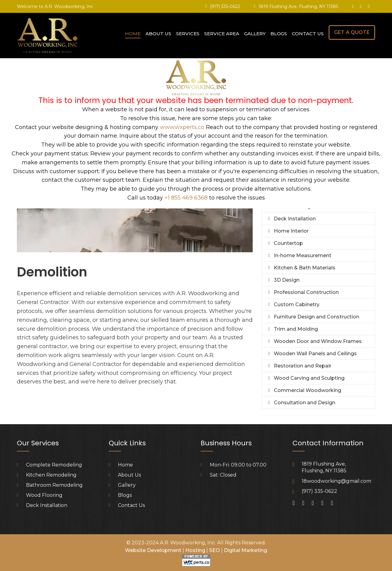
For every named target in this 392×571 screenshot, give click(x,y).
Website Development (153, 550)
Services (188, 34)
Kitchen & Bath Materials (305, 268)
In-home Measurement (303, 255)
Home (133, 34)
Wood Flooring (44, 495)
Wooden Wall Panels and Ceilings (315, 354)
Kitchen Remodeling (51, 475)
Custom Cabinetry (297, 305)
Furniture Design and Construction (317, 317)
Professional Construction (306, 292)
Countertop (288, 243)
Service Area (222, 34)
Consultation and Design (305, 403)
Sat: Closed (223, 475)
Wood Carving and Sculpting (309, 378)
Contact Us (308, 34)
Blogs (279, 34)
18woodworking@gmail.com (336, 481)
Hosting (195, 550)
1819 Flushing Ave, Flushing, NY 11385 (298, 6)
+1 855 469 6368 (186, 198)
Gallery (255, 34)
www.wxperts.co (182, 127)
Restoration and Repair (303, 366)
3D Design (287, 280)
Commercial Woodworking (307, 390)
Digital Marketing (245, 550)
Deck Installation (295, 219)
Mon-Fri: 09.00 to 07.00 (238, 465)
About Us (158, 34)
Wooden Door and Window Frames (318, 341)
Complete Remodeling (54, 465)
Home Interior (291, 231)
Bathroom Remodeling (54, 485)
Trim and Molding (296, 329)
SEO (215, 550)
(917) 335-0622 (225, 6)
